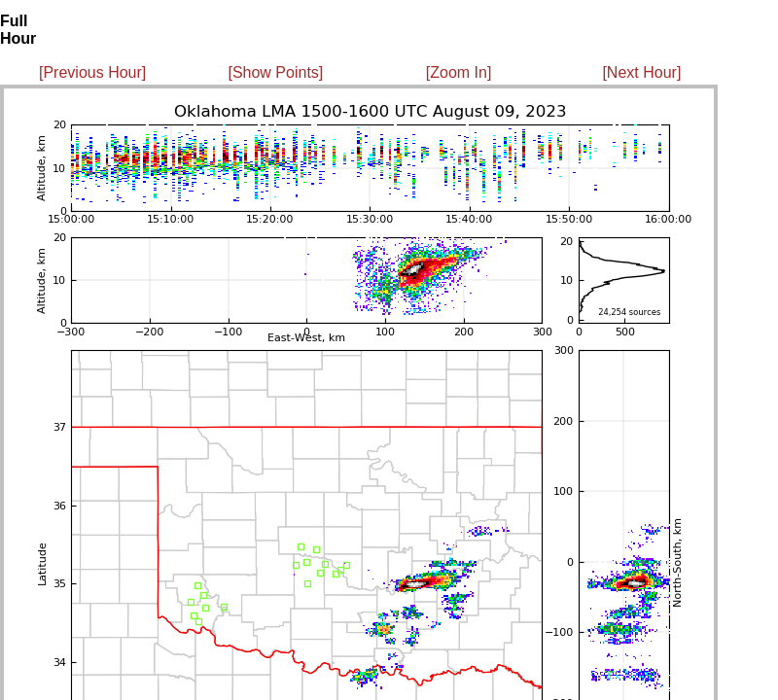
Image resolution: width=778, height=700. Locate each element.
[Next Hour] (641, 72)
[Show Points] (275, 72)
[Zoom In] (459, 72)
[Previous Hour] (92, 72)
